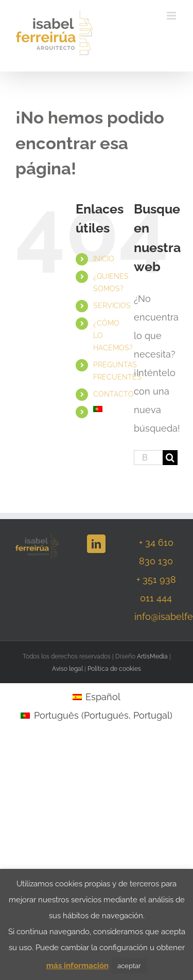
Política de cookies (114, 669)
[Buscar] (170, 458)
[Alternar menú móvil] (172, 16)
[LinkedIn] (96, 544)
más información (77, 966)
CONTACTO (113, 394)
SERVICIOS (112, 306)
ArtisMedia (152, 656)
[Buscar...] (148, 458)
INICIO (104, 259)
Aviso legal (67, 669)
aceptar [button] (129, 966)
